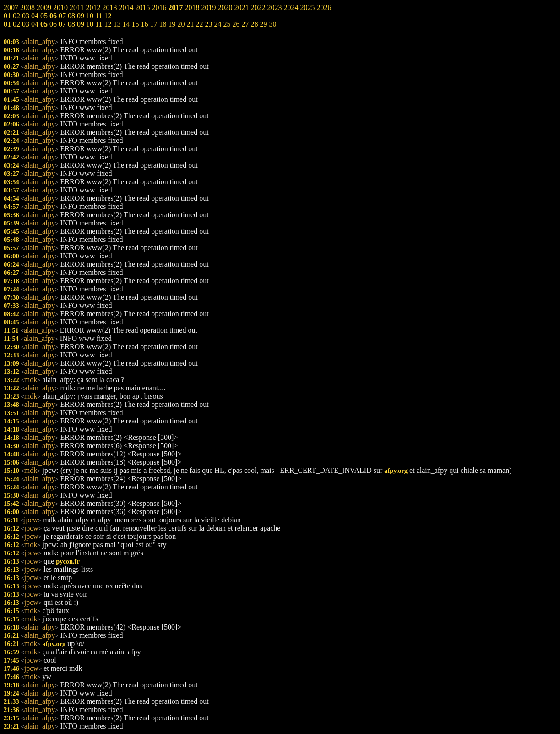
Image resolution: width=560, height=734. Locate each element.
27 (245, 24)
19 (172, 24)
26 (236, 24)
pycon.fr (68, 561)
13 (117, 24)
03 (26, 24)
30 (272, 24)
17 (153, 24)
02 (16, 24)
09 (81, 24)
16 (144, 24)
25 (227, 24)
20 (181, 24)
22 (199, 24)
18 (163, 24)
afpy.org (396, 471)
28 (254, 24)
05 (44, 24)
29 (263, 24)
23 (208, 24)
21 (190, 24)
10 (90, 24)
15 (135, 24)
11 (99, 24)
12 (108, 24)
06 (53, 24)
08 (71, 24)
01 (7, 24)
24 (217, 24)
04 (35, 24)
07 (62, 24)
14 (126, 24)
